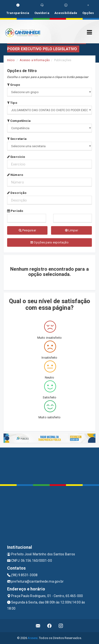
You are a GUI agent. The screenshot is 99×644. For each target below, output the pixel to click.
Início (11, 60)
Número (15, 175)
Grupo (14, 85)
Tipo (12, 103)
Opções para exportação (49, 242)
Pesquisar (27, 230)
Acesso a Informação (35, 60)
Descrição (17, 193)
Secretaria (17, 139)
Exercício (16, 157)
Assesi (33, 638)
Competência (19, 121)
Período (15, 211)
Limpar (72, 230)
